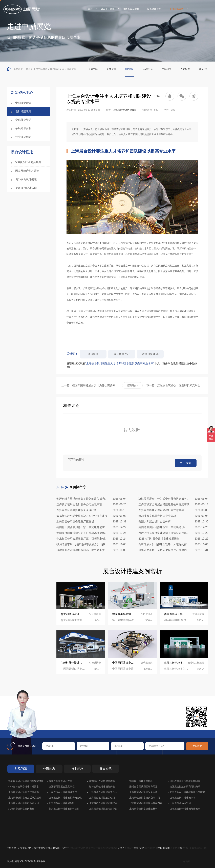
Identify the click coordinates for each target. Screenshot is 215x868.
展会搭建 (175, 848)
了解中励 (93, 69)
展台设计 (139, 311)
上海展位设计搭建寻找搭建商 (24, 792)
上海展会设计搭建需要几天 (103, 792)
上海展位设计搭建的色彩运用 (24, 803)
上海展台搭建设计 (150, 354)
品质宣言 (148, 69)
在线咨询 (53, 724)
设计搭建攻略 (69, 69)
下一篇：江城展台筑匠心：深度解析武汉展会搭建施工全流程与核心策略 (175, 385)
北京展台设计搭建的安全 (21, 809)
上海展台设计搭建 (78, 848)
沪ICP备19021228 (193, 848)
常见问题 (21, 769)
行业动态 (77, 769)
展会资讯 (105, 769)
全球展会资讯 (23, 120)
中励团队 (167, 69)
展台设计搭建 (108, 9)
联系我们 (204, 69)
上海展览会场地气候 (180, 803)
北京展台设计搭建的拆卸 (62, 803)
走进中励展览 (176, 9)
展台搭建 (93, 354)
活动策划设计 (110, 848)
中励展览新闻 (23, 103)
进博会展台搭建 (131, 9)
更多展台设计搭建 (26, 188)
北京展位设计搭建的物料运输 (64, 809)
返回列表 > (132, 385)
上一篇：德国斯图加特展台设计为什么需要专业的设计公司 (90, 385)
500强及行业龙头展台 (28, 162)
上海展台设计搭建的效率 (183, 798)
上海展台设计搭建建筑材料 (143, 809)
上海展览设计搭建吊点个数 (103, 809)
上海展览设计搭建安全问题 (143, 792)
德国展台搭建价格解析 (141, 781)
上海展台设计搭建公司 (125, 110)
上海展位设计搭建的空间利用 (145, 798)
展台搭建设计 (122, 354)
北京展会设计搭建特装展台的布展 (187, 792)
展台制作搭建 (151, 848)
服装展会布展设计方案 (60, 781)
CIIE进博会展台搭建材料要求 (24, 787)
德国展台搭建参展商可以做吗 (185, 787)
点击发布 (186, 463)
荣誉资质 (111, 69)
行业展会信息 (23, 137)
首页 (90, 9)
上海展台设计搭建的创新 (102, 798)
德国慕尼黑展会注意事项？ (63, 787)
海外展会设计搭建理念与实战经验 (26, 781)
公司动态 (49, 769)
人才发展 (185, 69)
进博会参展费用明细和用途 (143, 787)
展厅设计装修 (96, 848)
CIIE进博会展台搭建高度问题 (185, 781)
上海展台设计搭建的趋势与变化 (65, 798)
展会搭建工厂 (154, 9)
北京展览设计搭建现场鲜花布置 (146, 803)
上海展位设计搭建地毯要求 (63, 792)
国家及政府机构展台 (27, 171)
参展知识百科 (23, 128)
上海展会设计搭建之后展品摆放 (25, 798)
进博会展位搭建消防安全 (102, 787)
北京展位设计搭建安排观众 (103, 803)
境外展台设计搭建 (26, 179)
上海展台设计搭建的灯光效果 (185, 809)
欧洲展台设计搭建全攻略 (102, 781)
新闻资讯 (55, 69)
